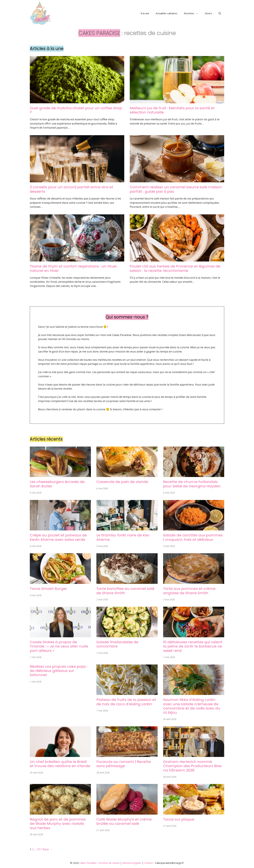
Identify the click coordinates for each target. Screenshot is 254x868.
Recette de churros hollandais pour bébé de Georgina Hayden (192, 484)
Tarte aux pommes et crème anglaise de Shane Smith (189, 591)
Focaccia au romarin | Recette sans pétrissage (124, 764)
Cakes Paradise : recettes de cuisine (100, 863)
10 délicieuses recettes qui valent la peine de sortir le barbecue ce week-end (193, 646)
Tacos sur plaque (179, 819)
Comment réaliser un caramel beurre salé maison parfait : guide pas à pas (176, 189)
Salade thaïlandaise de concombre (117, 644)
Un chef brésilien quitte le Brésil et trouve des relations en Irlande (60, 764)
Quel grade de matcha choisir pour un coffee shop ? (76, 110)
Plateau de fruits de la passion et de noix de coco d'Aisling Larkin (126, 702)
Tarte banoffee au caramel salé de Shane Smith (125, 591)
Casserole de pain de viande (122, 482)
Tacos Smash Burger (48, 589)
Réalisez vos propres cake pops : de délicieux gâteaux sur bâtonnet (59, 671)
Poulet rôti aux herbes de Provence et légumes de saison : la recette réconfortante (175, 268)
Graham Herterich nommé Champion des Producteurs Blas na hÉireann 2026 (192, 766)
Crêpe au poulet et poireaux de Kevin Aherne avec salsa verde (58, 537)
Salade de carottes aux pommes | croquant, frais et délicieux (193, 537)
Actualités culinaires (167, 13)
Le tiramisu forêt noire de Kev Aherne (123, 537)
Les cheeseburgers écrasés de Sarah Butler (57, 484)
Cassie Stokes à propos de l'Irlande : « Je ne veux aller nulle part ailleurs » (59, 646)
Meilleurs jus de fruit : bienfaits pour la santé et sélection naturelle (172, 110)
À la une (145, 13)
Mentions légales (132, 863)
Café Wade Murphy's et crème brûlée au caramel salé (124, 821)
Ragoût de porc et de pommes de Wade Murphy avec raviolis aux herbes (58, 824)
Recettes (193, 13)
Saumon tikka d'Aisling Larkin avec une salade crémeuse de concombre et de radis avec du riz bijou (192, 706)
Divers (208, 13)
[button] (220, 13)
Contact (148, 863)
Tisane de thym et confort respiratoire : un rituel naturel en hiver (73, 268)
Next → (47, 849)
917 (40, 849)
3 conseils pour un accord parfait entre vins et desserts (71, 189)
